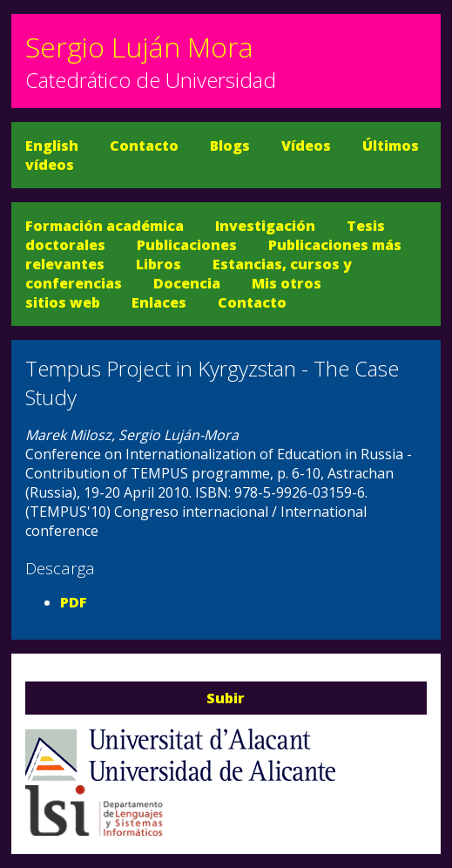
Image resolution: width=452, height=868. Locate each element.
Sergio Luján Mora (139, 47)
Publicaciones (187, 245)
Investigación (265, 226)
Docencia (187, 283)
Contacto (144, 146)
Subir (226, 698)
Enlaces (159, 302)
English (52, 146)
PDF (74, 602)
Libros (159, 264)
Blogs (230, 146)
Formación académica (105, 226)
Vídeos (306, 146)
